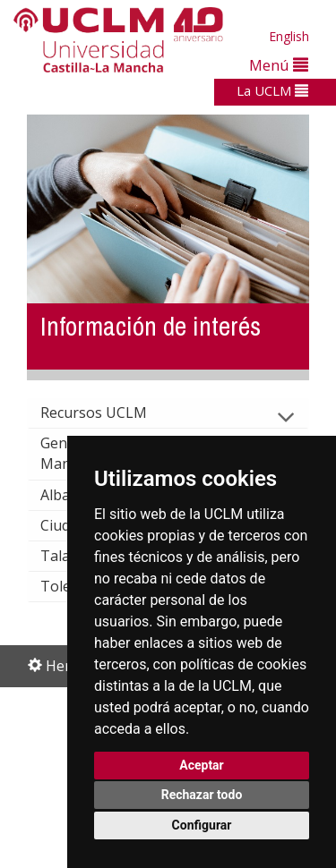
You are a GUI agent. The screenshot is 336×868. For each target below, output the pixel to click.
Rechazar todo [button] (202, 795)
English (289, 36)
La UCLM (272, 90)
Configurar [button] (202, 825)
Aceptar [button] (202, 765)
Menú (279, 65)
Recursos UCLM (108, 413)
